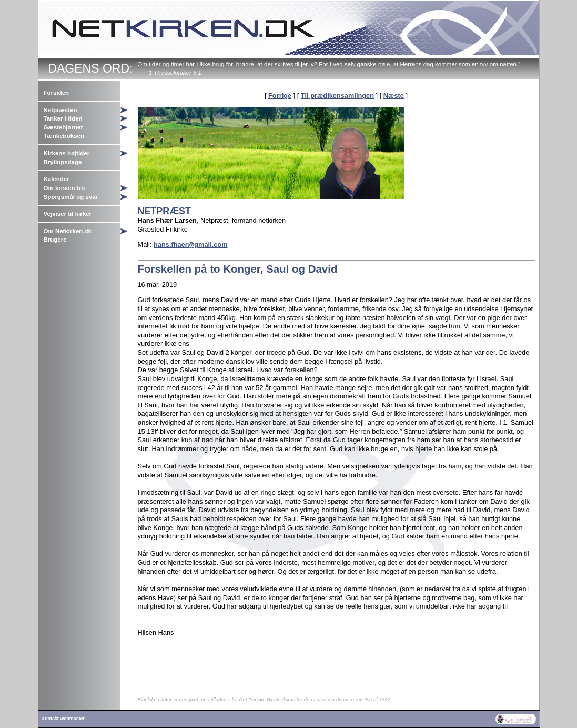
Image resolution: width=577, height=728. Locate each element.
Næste (394, 96)
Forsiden (57, 93)
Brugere (55, 240)
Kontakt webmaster (63, 719)
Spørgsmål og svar (71, 197)
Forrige (280, 96)
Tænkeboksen (64, 136)
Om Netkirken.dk (68, 231)
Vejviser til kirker (68, 214)
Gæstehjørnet (63, 127)
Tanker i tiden (63, 118)
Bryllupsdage (63, 162)
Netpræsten (60, 110)
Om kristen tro (64, 188)
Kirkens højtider (67, 153)
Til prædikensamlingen (337, 96)
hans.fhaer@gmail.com (191, 245)
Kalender (57, 179)
